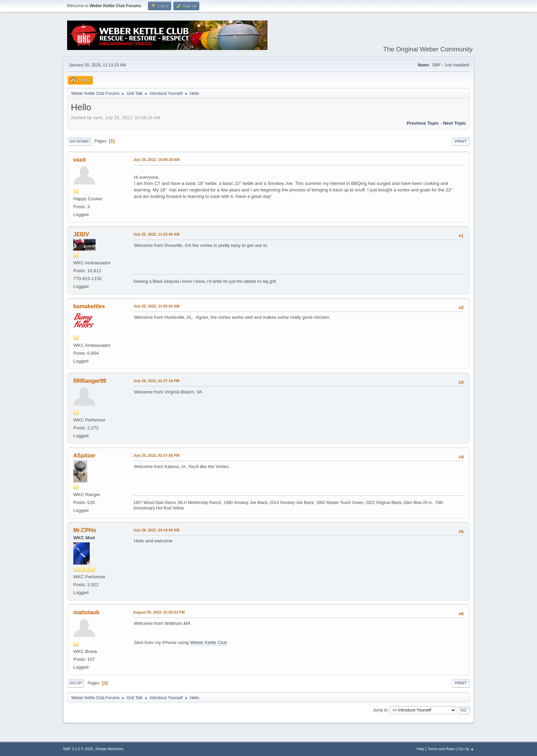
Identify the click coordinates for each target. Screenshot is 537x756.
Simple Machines (109, 749)
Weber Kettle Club (209, 642)
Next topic (455, 123)
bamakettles (89, 306)
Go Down (79, 141)
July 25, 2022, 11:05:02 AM (156, 306)
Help (421, 749)
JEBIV (81, 234)
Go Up (76, 683)
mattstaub (86, 612)
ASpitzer (84, 456)
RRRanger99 (90, 381)
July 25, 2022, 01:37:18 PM (156, 381)
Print (461, 141)
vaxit (79, 160)
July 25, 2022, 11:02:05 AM (156, 234)
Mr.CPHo (85, 530)
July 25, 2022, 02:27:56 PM (156, 455)
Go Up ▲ (466, 749)
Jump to (380, 710)
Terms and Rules (442, 749)
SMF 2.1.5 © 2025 (78, 749)
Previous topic (423, 123)
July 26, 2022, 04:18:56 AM (156, 530)
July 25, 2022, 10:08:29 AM (156, 160)
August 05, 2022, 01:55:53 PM (159, 612)
